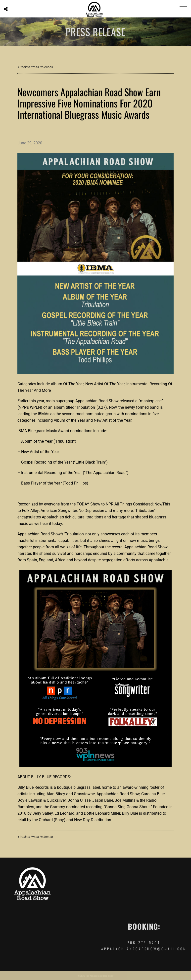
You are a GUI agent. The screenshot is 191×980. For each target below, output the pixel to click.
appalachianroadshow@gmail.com (144, 949)
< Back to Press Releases (35, 67)
